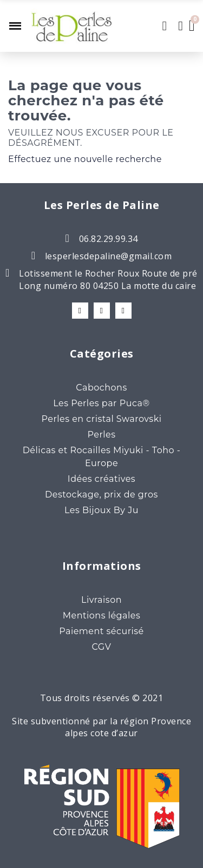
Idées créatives (101, 479)
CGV (102, 647)
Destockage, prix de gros (101, 494)
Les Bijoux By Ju (101, 510)
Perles (101, 435)
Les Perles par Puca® (101, 403)
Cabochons (101, 388)
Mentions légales (102, 615)
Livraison (101, 600)
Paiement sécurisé (101, 631)
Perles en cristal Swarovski (101, 419)
